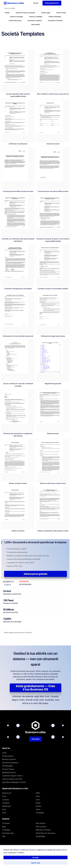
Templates (40, 813)
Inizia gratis (36, 739)
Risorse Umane (61, 13)
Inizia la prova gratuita (36, 574)
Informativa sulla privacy (22, 863)
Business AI (7, 793)
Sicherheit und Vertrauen (45, 833)
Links (38, 800)
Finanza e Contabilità (36, 17)
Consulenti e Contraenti (55, 20)
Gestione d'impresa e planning (25, 13)
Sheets (38, 806)
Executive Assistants (10, 763)
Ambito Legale (46, 13)
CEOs (4, 753)
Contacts (6, 803)
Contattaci (6, 830)
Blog (4, 827)
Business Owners (9, 759)
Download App (8, 833)
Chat (4, 796)
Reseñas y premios (43, 830)
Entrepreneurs (8, 756)
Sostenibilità (40, 836)
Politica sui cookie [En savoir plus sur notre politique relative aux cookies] (38, 863)
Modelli (7, 13)
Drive (4, 813)
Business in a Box (12, 858)
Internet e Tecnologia (17, 17)
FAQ (4, 836)
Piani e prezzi (41, 827)
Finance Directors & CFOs (12, 779)
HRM (38, 793)
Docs (4, 809)
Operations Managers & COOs (14, 782)
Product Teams (8, 769)
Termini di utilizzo (7, 863)
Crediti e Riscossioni (15, 20)
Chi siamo (6, 823)
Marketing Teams (9, 772)
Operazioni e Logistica (35, 20)
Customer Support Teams (12, 776)
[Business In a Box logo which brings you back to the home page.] (14, 3)
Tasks (38, 809)
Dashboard (7, 806)
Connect (6, 800)
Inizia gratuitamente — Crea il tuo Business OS (35, 688)
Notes (38, 803)
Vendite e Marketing (55, 17)
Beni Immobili (36, 24)
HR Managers (8, 766)
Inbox (38, 796)
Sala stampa (41, 823)
